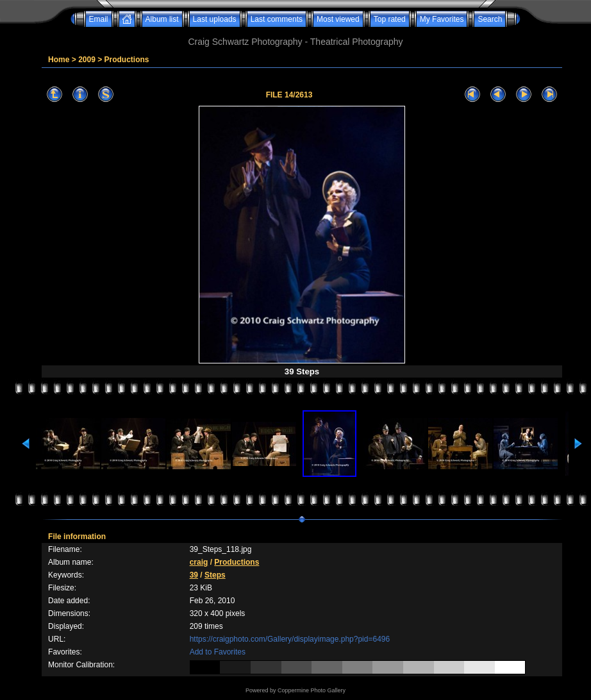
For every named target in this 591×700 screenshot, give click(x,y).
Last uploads (215, 19)
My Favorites (442, 19)
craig (199, 562)
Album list (162, 19)
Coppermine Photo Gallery (312, 690)
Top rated (390, 19)
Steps (215, 575)
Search (490, 19)
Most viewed (338, 19)
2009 (87, 60)
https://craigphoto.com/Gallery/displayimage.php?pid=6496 (290, 639)
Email (99, 19)
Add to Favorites (218, 652)
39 (194, 575)
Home (59, 60)
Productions (127, 60)
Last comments (277, 19)
